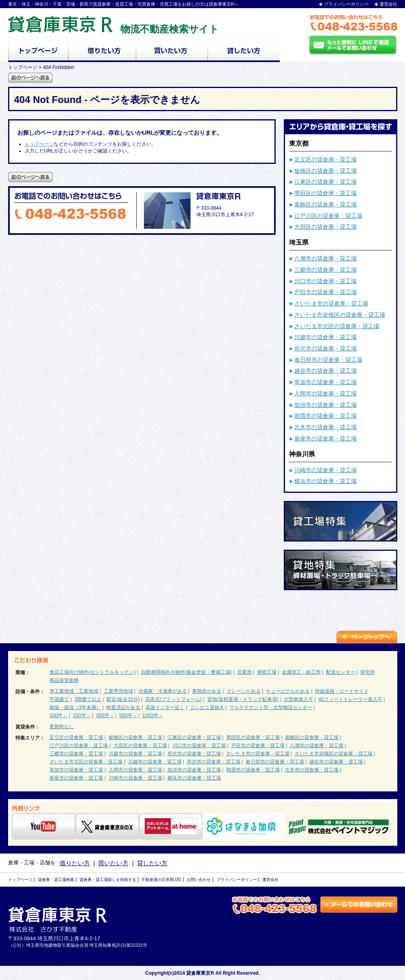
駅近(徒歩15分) (123, 699)
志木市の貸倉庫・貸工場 (326, 427)
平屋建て (59, 699)
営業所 (244, 672)
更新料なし (62, 726)
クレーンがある (244, 691)
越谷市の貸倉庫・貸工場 (326, 371)
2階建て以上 (88, 699)
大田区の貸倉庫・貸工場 (326, 227)
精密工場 (267, 672)
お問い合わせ (199, 880)
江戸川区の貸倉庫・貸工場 (328, 216)
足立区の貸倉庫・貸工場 (326, 159)
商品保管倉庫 (64, 680)
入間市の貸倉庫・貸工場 (326, 393)
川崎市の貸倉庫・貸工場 (326, 470)
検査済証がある (123, 707)
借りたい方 (75, 863)
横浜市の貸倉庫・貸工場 (326, 481)
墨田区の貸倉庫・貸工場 (326, 193)
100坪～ (58, 716)
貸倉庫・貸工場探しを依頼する (108, 880)
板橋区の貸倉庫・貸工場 (326, 171)
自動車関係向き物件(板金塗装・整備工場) (186, 672)
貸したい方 (152, 863)
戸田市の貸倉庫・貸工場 (326, 292)
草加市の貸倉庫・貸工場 (326, 382)
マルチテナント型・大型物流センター (271, 707)
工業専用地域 (118, 691)
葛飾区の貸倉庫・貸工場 (326, 204)
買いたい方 (113, 863)
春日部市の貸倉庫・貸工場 (328, 360)
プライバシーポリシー (346, 4)
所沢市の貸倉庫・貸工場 (326, 348)
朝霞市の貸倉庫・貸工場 (326, 416)
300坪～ (105, 716)
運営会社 (388, 4)
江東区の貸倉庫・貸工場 (326, 182)
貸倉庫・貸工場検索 (56, 880)
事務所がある (207, 691)
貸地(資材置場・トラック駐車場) (243, 699)
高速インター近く (165, 707)
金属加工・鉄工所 (301, 672)
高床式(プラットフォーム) (174, 699)
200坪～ (82, 716)
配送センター (341, 672)
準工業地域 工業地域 (74, 691)
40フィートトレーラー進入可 (350, 699)
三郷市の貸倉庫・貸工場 (326, 270)
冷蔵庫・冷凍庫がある (163, 691)
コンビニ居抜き (207, 707)
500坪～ (128, 716)
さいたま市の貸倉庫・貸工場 (331, 303)
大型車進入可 (298, 699)
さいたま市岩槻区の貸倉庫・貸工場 (340, 315)
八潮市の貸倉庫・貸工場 (326, 258)
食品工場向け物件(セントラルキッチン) (92, 672)
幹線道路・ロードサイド (342, 691)
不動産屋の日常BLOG (161, 880)
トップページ (39, 144)
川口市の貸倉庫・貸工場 (326, 281)
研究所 (368, 672)
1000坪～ (153, 716)
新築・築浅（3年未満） (75, 707)
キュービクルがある (288, 691)
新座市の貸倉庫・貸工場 (326, 438)
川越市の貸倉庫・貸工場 (326, 337)
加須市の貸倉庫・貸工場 (326, 405)
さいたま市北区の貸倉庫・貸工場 (337, 326)
